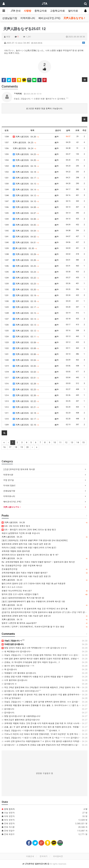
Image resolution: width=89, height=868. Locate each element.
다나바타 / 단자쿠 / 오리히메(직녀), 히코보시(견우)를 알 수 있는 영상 (33, 626)
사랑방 (28, 11)
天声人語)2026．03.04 (26, 360)
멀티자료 (73, 11)
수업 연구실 (9, 480)
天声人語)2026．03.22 (26, 278)
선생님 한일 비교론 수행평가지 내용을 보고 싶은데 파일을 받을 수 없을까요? (37, 676)
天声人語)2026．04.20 (26, 160)
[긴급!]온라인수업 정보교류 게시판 (19, 469)
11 (60, 442)
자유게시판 (8, 475)
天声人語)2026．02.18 (26, 413)
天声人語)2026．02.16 (26, 425)
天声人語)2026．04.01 (26, 242)
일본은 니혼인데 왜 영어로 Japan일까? (19, 623)
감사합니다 (8, 709)
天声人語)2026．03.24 (26, 272)
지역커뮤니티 (28, 18)
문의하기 (44, 856)
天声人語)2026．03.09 (26, 342)
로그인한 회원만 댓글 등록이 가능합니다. (45, 108)
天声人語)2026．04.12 (26, 195)
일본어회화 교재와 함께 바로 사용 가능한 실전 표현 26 (26, 544)
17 (10, 447)
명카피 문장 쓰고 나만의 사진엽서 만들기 (20, 594)
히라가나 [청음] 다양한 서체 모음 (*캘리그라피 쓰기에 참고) (29, 547)
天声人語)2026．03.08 (26, 348)
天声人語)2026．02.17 (26, 419)
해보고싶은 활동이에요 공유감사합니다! (21, 720)
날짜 (68, 130)
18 (16, 447)
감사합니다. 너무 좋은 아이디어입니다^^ (21, 691)
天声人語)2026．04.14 (26, 189)
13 (72, 442)
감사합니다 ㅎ (9, 684)
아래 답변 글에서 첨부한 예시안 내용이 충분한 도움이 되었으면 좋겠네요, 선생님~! (40, 659)
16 (4, 447)
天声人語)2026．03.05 (26, 366)
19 (22, 447)
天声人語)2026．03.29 (26, 254)
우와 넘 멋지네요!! (11, 698)
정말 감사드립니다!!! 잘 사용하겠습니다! (21, 716)
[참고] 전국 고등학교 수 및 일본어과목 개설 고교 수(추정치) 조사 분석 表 (35, 609)
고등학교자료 (57, 11)
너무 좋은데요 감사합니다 (14, 680)
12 (66, 442)
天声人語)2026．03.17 (26, 307)
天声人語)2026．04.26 (26, 136)
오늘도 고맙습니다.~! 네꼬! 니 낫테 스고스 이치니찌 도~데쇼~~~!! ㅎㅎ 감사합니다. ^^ (43, 738)
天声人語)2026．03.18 (26, 301)
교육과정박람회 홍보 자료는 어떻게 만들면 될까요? (25, 573)
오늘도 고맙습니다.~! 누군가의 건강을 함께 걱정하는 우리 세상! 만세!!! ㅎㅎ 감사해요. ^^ (44, 655)
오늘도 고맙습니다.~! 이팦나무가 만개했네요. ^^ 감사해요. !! (31, 730)
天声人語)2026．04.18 (26, 172)
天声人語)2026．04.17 (26, 178)
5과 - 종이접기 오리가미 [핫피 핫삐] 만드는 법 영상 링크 (29, 529)
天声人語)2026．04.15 (26, 184)
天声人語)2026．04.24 (24, 148)
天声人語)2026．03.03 (26, 372)
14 (78, 442)
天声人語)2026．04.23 (26, 154)
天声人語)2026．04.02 (26, 236)
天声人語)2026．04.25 (24, 142)
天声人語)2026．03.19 (26, 295)
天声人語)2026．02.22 (26, 401)
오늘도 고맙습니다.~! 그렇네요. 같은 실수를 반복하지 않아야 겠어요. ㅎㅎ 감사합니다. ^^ (44, 702)
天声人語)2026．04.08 (26, 207)
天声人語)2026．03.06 (26, 354)
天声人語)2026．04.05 (26, 225)
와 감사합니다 (9, 669)
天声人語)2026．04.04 (26, 231)
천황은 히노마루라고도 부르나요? (17, 591)
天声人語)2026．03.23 (26, 283)
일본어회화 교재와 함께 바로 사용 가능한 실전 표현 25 (26, 576)
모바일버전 (58, 856)
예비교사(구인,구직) (49, 18)
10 (55, 442)
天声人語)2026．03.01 (26, 378)
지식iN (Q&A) (9, 485)
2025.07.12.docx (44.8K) (44, 43)
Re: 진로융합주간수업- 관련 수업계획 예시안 (22, 565)
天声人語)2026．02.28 (26, 383)
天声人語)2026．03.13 (26, 325)
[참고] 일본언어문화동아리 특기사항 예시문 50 (23, 598)
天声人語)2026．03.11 (26, 336)
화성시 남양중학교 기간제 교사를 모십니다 (21, 533)
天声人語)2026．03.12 (26, 331)
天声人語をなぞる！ (75, 18)
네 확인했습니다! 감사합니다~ (17, 651)
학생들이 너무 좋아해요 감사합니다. (19, 673)
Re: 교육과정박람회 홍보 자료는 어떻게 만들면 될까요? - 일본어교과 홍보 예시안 (38, 562)
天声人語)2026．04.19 (26, 166)
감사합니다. (8, 712)
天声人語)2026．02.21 (26, 407)
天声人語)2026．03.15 (26, 313)
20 (27, 447)
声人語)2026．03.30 (25, 248)
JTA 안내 (16, 11)
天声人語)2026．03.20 (26, 289)
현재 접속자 (9, 809)
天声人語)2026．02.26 (26, 395)
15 (83, 442)
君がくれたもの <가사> (12, 587)
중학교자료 (41, 11)
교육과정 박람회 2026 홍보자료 (16, 551)
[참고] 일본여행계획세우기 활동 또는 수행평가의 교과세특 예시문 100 (33, 601)
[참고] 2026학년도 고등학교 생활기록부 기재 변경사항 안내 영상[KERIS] (35, 540)
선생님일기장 (10, 18)
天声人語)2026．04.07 (26, 213)
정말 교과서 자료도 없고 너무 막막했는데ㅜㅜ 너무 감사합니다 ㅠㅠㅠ (34, 648)
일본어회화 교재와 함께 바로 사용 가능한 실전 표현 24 (26, 616)
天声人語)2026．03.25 (26, 266)
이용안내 (30, 856)
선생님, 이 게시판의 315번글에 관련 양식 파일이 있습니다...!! (31, 662)
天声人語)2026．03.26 (26, 260)
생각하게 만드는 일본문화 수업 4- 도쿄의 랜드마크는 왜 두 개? (30, 555)
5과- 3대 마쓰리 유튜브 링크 (16, 526)
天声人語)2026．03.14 (26, 319)
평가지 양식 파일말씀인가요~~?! (18, 666)
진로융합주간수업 (10, 569)
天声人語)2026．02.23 (26, 389)
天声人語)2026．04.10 (26, 201)
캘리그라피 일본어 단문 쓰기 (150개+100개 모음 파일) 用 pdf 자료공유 (34, 583)
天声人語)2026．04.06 (26, 219)
